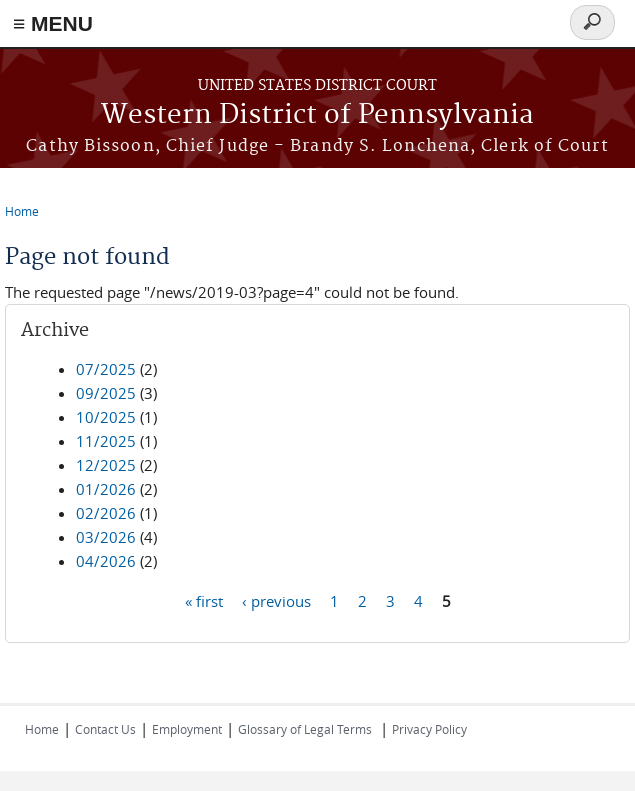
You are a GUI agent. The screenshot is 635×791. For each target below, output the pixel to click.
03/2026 (106, 537)
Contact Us (105, 729)
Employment (187, 729)
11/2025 (106, 441)
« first (204, 600)
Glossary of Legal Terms (305, 729)
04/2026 (106, 561)
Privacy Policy (429, 729)
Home (22, 211)
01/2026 (106, 489)
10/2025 (106, 417)
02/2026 (106, 513)
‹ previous (276, 600)
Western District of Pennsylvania (317, 115)
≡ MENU (53, 23)
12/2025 (106, 465)
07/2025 (106, 369)
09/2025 (106, 393)
